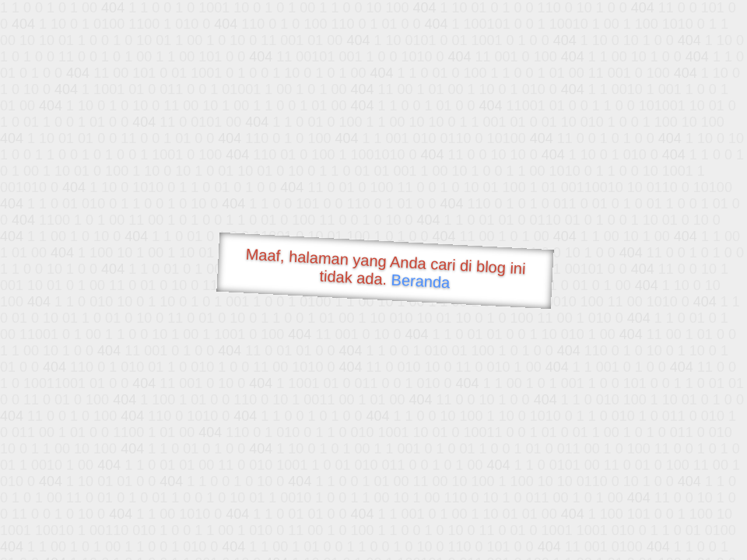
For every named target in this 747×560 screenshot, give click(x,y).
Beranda (421, 281)
